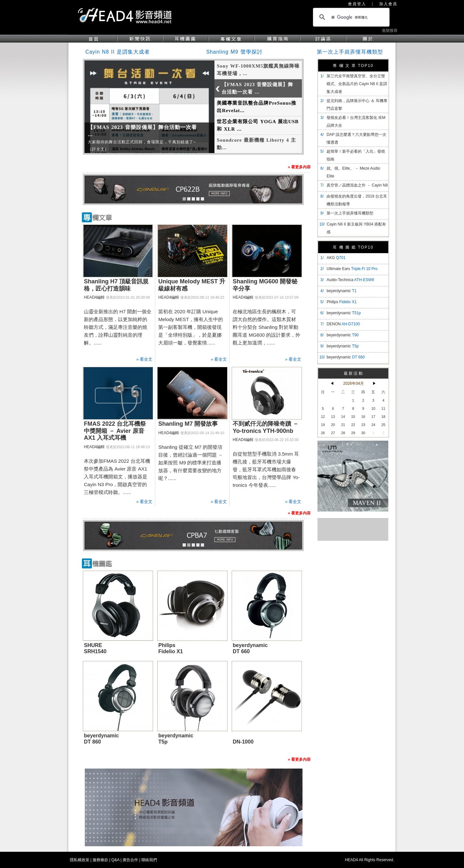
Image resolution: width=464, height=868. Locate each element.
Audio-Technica (350, 280)
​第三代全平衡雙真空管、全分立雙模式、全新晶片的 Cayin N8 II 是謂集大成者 (357, 84)
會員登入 (357, 4)
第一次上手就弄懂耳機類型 (350, 52)
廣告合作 (130, 860)
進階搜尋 (390, 31)
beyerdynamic (342, 291)
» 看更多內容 (299, 167)
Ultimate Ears (352, 269)
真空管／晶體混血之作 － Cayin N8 (357, 185)
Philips (342, 302)
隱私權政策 (80, 860)
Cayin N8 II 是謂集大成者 (118, 52)
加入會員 (388, 4)
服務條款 (100, 860)
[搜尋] (350, 17)
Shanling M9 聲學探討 (234, 52)
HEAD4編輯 (94, 297)
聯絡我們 (149, 860)
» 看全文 (144, 359)
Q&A (116, 860)
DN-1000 (243, 742)
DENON (343, 324)
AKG (336, 258)
